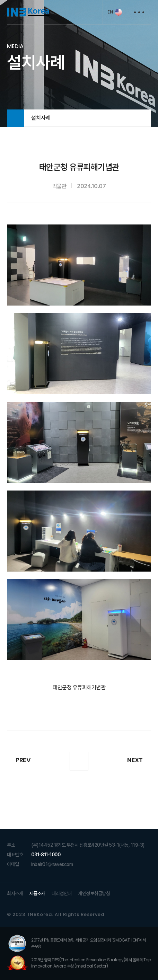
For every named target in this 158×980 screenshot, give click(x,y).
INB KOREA (28, 12)
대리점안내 (62, 894)
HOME (16, 118)
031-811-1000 (46, 855)
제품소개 (37, 894)
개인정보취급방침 (94, 894)
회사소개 (15, 894)
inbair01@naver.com (52, 865)
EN (110, 12)
